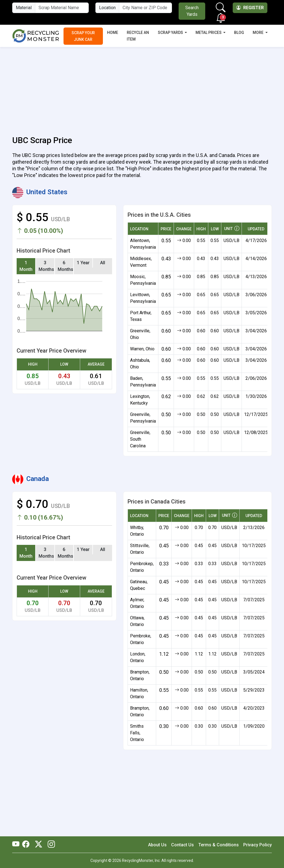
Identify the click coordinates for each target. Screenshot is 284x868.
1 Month (26, 266)
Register (250, 8)
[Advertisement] (142, 88)
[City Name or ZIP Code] (145, 8)
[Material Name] (62, 8)
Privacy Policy (258, 845)
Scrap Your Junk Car (83, 36)
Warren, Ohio (142, 349)
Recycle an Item (138, 36)
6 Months (65, 266)
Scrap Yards (171, 33)
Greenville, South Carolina (140, 439)
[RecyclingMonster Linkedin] (50, 845)
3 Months (46, 266)
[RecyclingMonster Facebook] (27, 845)
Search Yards (192, 11)
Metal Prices (209, 33)
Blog (239, 33)
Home (113, 33)
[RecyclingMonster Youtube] (17, 845)
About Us (157, 845)
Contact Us (182, 845)
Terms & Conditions (219, 845)
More (258, 33)
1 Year (83, 263)
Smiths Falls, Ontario (137, 733)
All (103, 263)
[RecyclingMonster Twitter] (39, 845)
